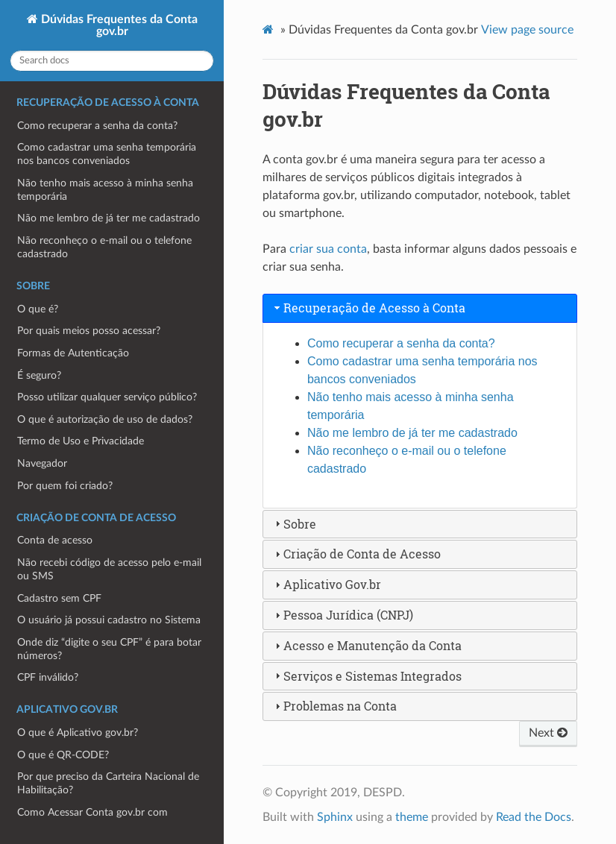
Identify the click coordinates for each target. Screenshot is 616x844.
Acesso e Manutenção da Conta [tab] (367, 645)
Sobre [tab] (294, 524)
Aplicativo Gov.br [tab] (326, 584)
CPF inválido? (48, 677)
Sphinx (335, 817)
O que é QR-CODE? (63, 755)
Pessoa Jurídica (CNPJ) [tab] (342, 615)
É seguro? (39, 375)
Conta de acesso (55, 540)
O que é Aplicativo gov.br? (78, 733)
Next (548, 733)
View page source (527, 30)
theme (412, 817)
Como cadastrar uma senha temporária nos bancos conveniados (107, 154)
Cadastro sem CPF (59, 598)
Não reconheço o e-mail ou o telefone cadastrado (104, 247)
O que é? (38, 309)
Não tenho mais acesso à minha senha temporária (105, 190)
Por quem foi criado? (65, 486)
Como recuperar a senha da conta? (97, 126)
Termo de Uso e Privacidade (81, 441)
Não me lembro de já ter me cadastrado (109, 218)
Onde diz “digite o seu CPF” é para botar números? (109, 649)
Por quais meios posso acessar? (89, 331)
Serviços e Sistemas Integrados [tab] (367, 676)
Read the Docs (534, 817)
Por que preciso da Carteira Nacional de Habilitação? (108, 783)
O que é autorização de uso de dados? (105, 419)
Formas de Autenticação (73, 353)
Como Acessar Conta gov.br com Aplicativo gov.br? (92, 819)
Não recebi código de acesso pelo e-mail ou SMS (109, 569)
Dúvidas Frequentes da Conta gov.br (118, 25)
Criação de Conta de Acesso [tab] (356, 554)
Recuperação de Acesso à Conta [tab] (368, 308)
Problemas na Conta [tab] (334, 706)
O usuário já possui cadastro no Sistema (109, 620)
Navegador (42, 463)
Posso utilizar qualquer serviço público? (107, 397)
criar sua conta (328, 249)
